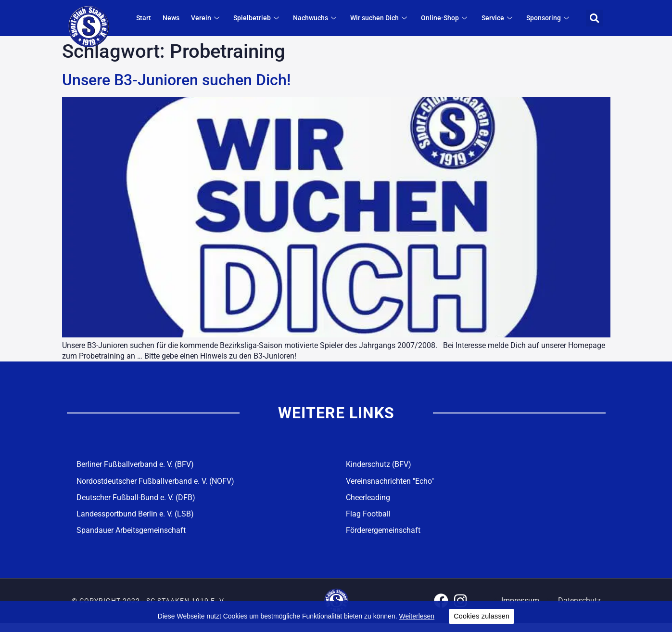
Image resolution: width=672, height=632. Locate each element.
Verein (220, 18)
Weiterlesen (417, 616)
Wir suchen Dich (388, 18)
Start (161, 18)
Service (502, 18)
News (187, 18)
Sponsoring (551, 18)
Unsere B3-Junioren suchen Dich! (176, 80)
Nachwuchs (326, 18)
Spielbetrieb (269, 18)
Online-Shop (451, 18)
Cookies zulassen (482, 616)
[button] (594, 18)
